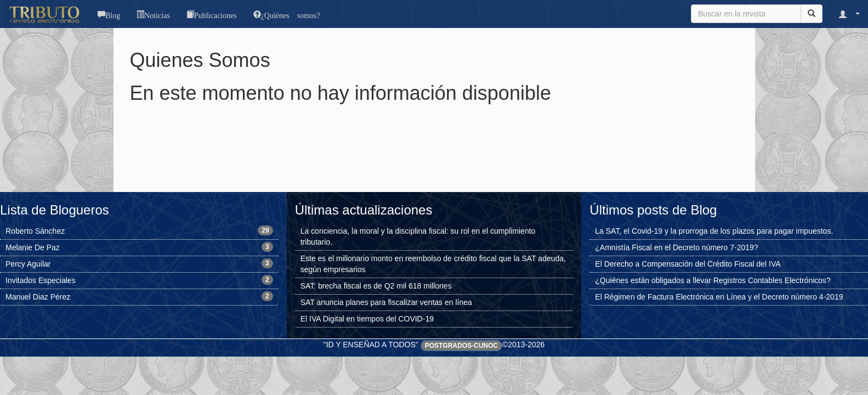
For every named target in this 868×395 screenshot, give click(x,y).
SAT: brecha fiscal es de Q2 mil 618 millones (376, 286)
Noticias (157, 14)
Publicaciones (215, 14)
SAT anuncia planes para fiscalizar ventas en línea (386, 302)
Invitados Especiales (41, 280)
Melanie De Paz (33, 247)
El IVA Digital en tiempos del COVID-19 (367, 319)
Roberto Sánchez (35, 231)
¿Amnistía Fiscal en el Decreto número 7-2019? (676, 247)
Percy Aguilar (28, 264)
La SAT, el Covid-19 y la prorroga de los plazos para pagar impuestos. (714, 231)
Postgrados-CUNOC (461, 346)
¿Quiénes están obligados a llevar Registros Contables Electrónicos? (713, 280)
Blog (113, 14)
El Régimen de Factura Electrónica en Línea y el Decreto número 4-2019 (719, 297)
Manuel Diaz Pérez (38, 297)
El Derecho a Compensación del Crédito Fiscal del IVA (688, 264)
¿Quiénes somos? (291, 14)
